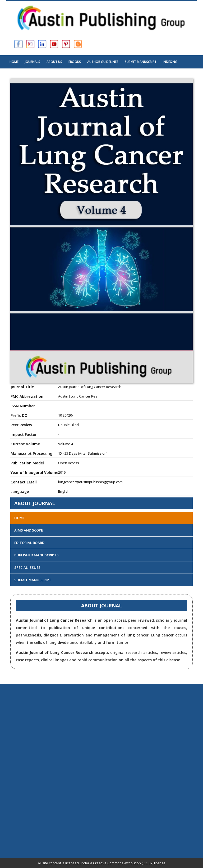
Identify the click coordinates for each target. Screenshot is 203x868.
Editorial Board (29, 543)
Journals (33, 62)
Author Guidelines (103, 62)
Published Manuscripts (36, 555)
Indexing (170, 62)
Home (14, 62)
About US (54, 62)
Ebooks (75, 62)
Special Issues (27, 567)
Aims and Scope (29, 530)
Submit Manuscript (141, 62)
